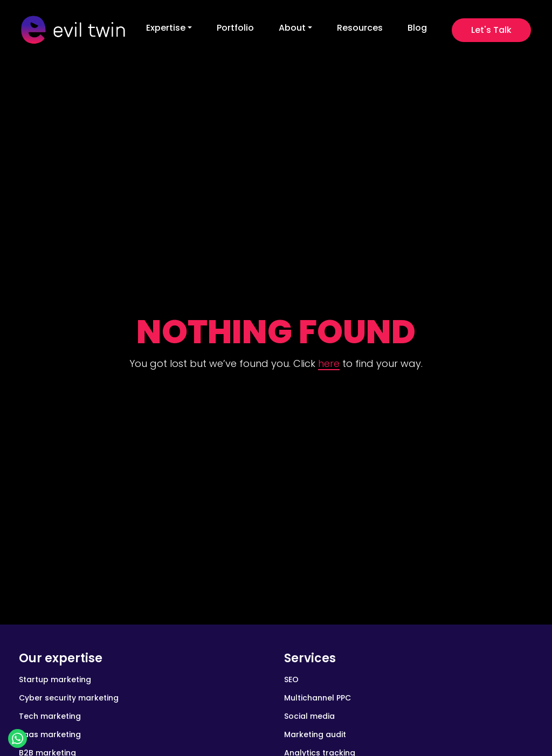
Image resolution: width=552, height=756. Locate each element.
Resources (360, 28)
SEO (291, 679)
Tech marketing (50, 716)
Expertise (166, 28)
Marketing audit (315, 734)
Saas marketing (50, 734)
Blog (417, 28)
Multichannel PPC (318, 698)
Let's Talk (491, 30)
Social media (309, 716)
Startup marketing (55, 679)
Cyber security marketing (69, 698)
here (329, 363)
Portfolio (235, 28)
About (292, 28)
